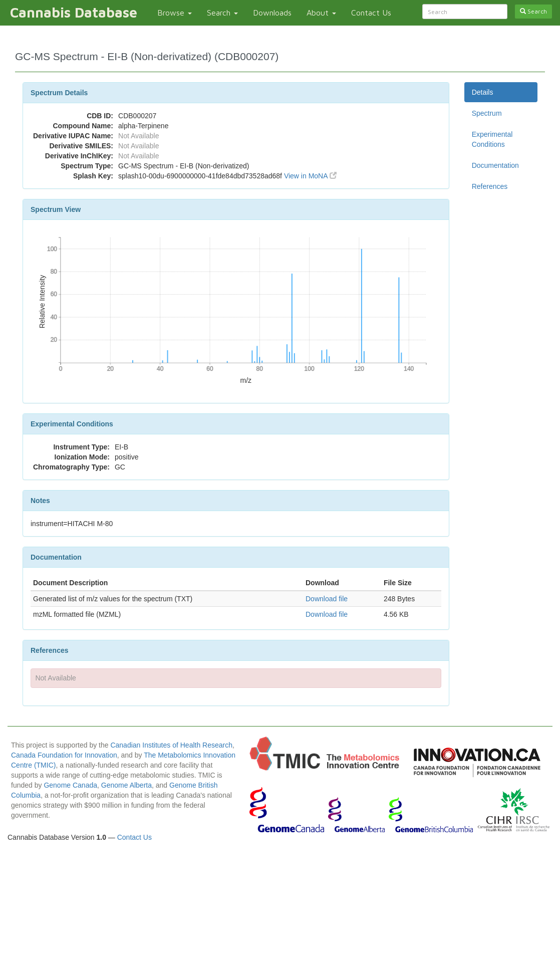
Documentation (495, 165)
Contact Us (371, 13)
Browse (175, 13)
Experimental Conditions (492, 139)
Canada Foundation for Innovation (64, 755)
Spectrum (487, 113)
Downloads (272, 13)
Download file (327, 599)
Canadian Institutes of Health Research (171, 745)
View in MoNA (310, 176)
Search (222, 13)
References (490, 186)
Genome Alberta (126, 785)
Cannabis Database (74, 12)
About (321, 13)
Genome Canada (70, 785)
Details (483, 92)
